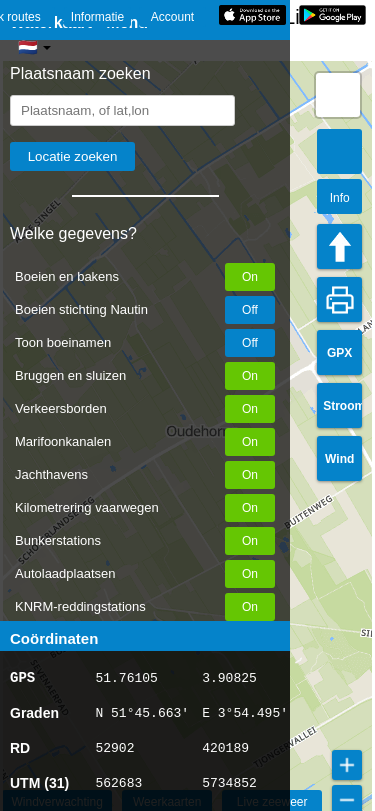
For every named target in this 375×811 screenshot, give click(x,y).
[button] (338, 95)
